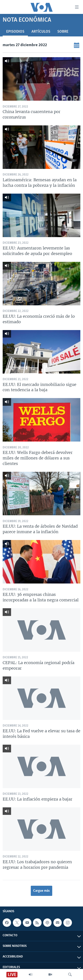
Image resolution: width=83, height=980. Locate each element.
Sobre (63, 32)
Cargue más (41, 891)
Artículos (41, 32)
